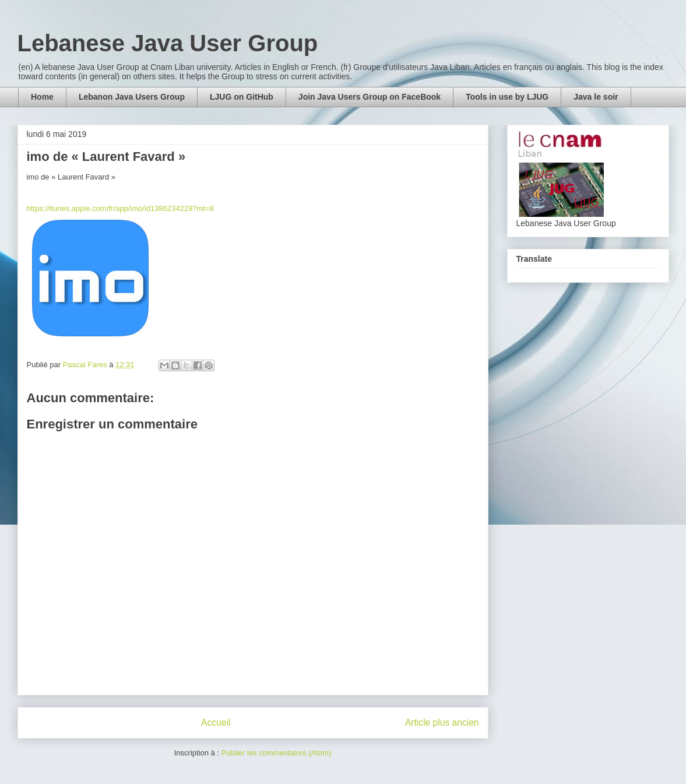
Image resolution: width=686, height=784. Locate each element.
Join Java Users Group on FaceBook (370, 97)
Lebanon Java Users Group (132, 97)
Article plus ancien (442, 723)
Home (42, 97)
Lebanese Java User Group (168, 43)
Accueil (216, 723)
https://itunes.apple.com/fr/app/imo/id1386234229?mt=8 (120, 208)
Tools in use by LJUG (507, 97)
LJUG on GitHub (242, 97)
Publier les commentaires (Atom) (277, 753)
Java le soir (596, 97)
